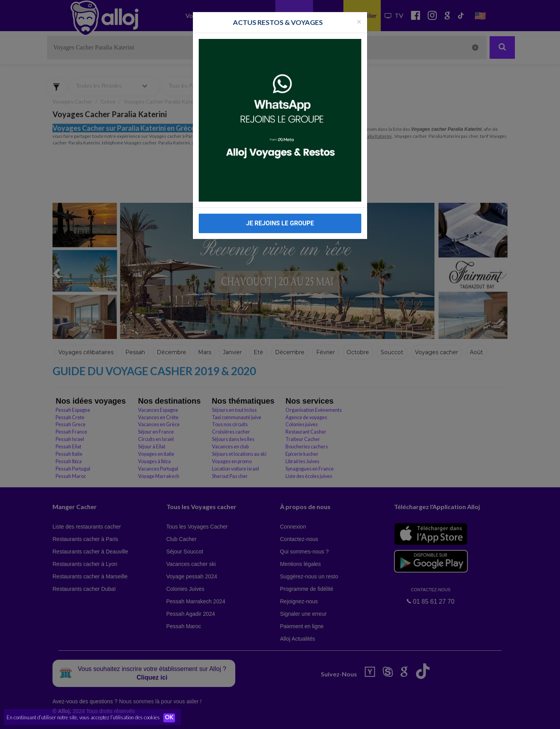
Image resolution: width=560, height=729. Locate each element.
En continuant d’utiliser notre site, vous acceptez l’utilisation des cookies (83, 717)
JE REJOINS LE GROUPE (280, 223)
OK (171, 718)
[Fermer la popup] (359, 21)
